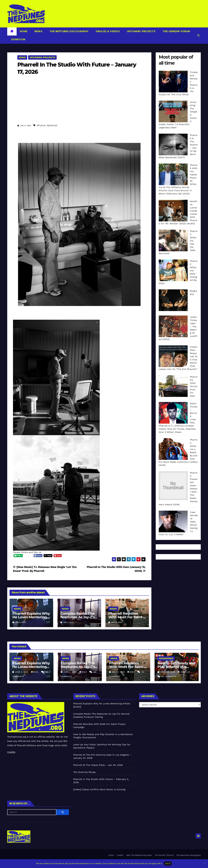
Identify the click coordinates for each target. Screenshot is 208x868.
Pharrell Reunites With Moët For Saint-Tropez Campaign (126, 617)
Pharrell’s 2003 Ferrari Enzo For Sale (194, 386)
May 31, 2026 (119, 672)
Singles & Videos (107, 31)
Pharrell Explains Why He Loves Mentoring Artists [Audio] (31, 617)
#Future (41, 125)
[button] (198, 35)
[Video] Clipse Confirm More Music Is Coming (99, 789)
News (38, 31)
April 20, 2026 (168, 672)
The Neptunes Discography (69, 31)
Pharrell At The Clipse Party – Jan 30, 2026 (98, 765)
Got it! (168, 863)
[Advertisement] (79, 102)
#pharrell (52, 125)
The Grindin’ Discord (164, 855)
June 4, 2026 (22, 672)
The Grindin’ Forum (176, 31)
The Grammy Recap (84, 772)
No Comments (169, 676)
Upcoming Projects (141, 31)
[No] (204, 864)
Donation (18, 39)
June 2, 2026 (70, 672)
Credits (11, 752)
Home (24, 31)
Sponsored (166, 658)
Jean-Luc (184, 672)
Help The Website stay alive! (139, 855)
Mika (35, 672)
